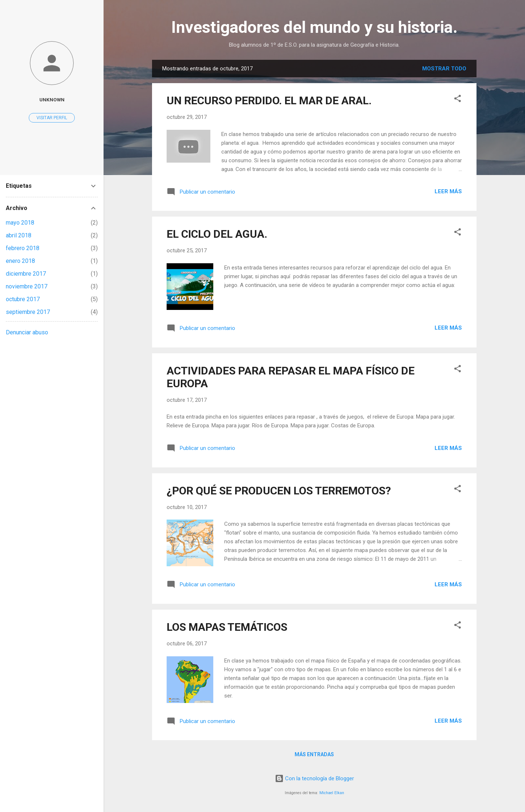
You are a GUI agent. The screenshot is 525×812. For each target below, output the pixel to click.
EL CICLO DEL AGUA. (217, 234)
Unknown (52, 100)
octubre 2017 (23, 299)
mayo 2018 (20, 223)
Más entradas (314, 754)
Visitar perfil (52, 118)
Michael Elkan (332, 793)
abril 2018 (19, 235)
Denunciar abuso (27, 332)
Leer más (448, 191)
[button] (458, 100)
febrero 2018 (23, 248)
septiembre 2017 (28, 312)
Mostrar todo (444, 69)
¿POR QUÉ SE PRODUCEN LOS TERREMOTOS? (279, 491)
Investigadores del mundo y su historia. (314, 27)
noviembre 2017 (27, 286)
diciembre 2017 (26, 274)
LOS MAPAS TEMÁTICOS (227, 627)
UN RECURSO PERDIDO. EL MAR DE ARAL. (269, 100)
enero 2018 (20, 261)
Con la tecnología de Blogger (314, 778)
